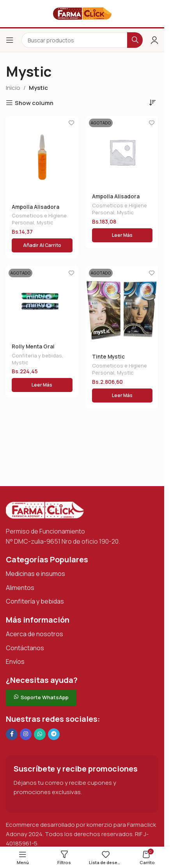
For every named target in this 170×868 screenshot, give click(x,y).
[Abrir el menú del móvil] (10, 40)
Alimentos (20, 588)
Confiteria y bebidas (37, 355)
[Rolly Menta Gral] (42, 302)
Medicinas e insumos (35, 574)
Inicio (13, 88)
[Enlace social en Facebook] (12, 734)
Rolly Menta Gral (33, 346)
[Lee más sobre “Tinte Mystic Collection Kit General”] (122, 395)
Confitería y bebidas (35, 601)
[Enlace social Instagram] (26, 734)
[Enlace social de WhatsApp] (40, 734)
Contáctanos (25, 648)
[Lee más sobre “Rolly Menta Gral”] (42, 385)
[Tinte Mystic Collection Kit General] (122, 307)
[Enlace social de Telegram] (54, 734)
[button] (42, 245)
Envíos (15, 661)
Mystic (45, 222)
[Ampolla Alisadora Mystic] (42, 157)
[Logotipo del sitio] (82, 13)
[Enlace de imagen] (45, 510)
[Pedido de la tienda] (152, 102)
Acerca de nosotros (35, 634)
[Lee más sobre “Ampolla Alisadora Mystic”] (122, 235)
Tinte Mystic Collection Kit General (121, 360)
